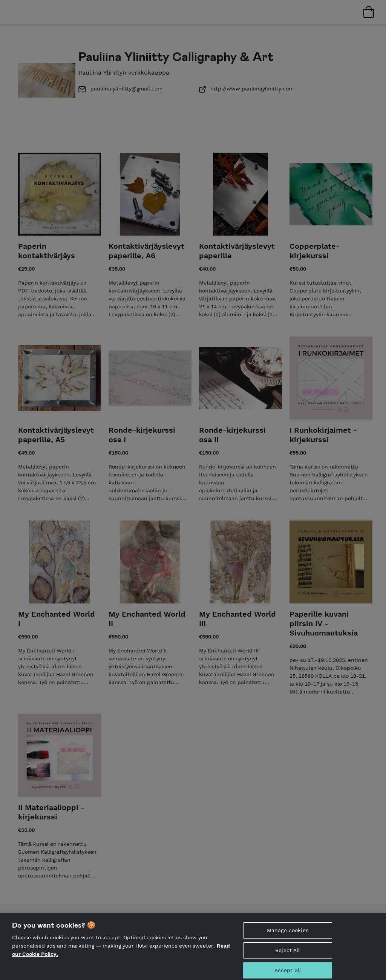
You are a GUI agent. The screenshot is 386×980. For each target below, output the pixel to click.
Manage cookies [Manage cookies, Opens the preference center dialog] (288, 934)
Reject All (287, 954)
